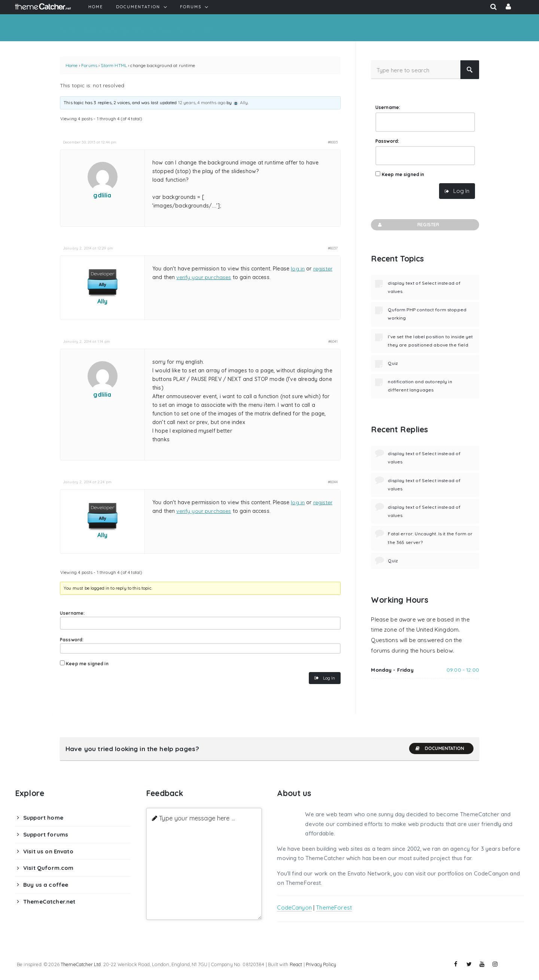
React (296, 964)
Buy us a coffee (46, 885)
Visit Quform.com (48, 868)
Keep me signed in (87, 664)
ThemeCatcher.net (49, 902)
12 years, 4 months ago (202, 102)
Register (408, 225)
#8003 (333, 142)
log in (298, 269)
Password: (72, 640)
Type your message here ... (197, 818)
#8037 (333, 248)
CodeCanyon (294, 908)
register (323, 269)
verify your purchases (204, 277)
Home (72, 65)
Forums (89, 65)
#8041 (333, 341)
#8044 (333, 482)
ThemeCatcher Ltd (81, 964)
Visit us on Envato (48, 851)
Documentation (439, 748)
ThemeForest (334, 908)
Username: (72, 613)
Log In (329, 678)
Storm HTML (114, 65)
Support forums (46, 834)
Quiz (393, 363)
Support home (43, 818)
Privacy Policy (321, 964)
